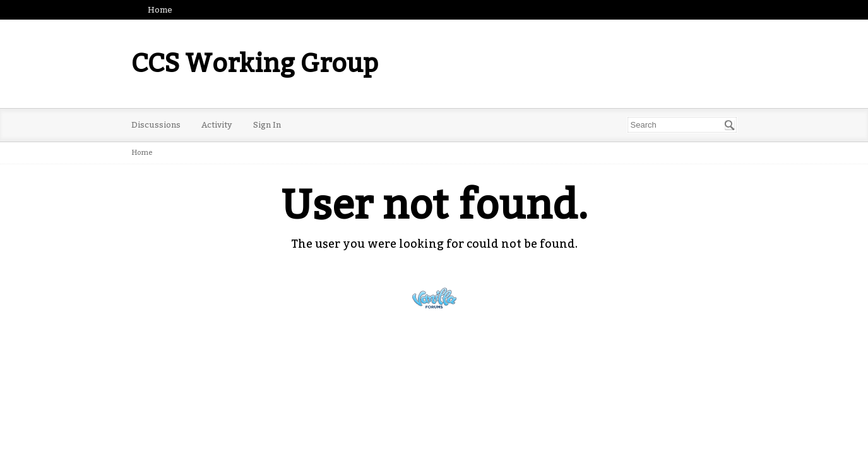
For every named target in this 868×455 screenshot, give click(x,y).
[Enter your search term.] (682, 125)
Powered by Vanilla (434, 298)
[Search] (730, 125)
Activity (217, 125)
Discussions (156, 125)
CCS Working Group (255, 64)
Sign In (267, 125)
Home (160, 10)
